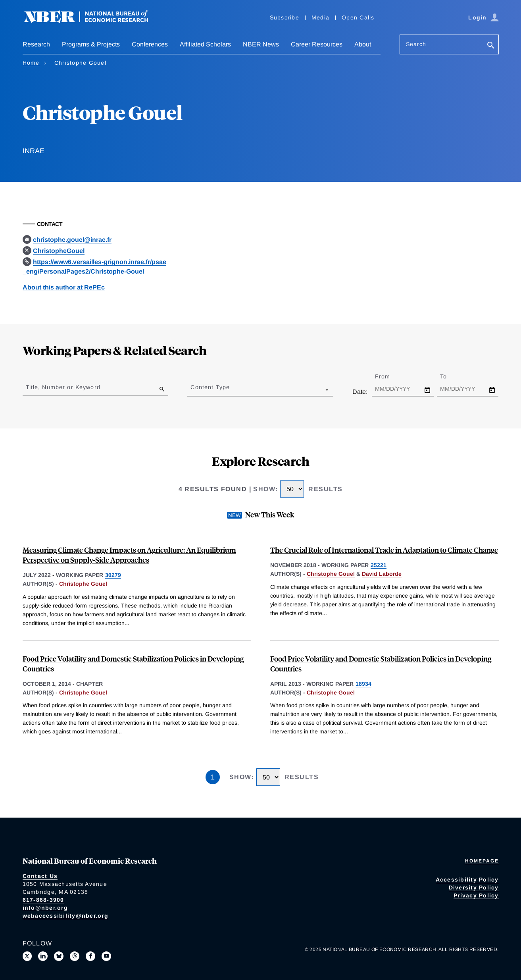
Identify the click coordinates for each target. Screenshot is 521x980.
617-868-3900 (43, 900)
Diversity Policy (474, 887)
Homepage (482, 861)
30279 (113, 575)
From (389, 376)
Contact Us (40, 876)
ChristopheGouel (59, 251)
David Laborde (382, 574)
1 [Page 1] (213, 777)
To (450, 376)
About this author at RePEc (64, 287)
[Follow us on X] (27, 956)
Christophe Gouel (83, 584)
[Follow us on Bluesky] (59, 956)
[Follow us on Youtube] (106, 956)
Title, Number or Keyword (63, 387)
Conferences (150, 44)
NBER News (261, 44)
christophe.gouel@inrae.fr (72, 240)
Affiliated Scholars (205, 44)
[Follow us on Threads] (75, 956)
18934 (363, 684)
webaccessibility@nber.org (65, 916)
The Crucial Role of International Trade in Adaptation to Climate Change (384, 550)
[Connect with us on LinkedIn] (43, 956)
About (363, 44)
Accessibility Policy (467, 880)
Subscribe (285, 17)
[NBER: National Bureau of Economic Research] (92, 21)
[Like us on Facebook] (90, 956)
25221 (379, 565)
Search (416, 44)
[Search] (491, 46)
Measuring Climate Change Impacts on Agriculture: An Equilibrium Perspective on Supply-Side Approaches (129, 555)
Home (31, 63)
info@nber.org (45, 908)
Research (36, 44)
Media (320, 17)
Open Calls (358, 17)
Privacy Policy (476, 895)
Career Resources (317, 44)
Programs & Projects (91, 44)
